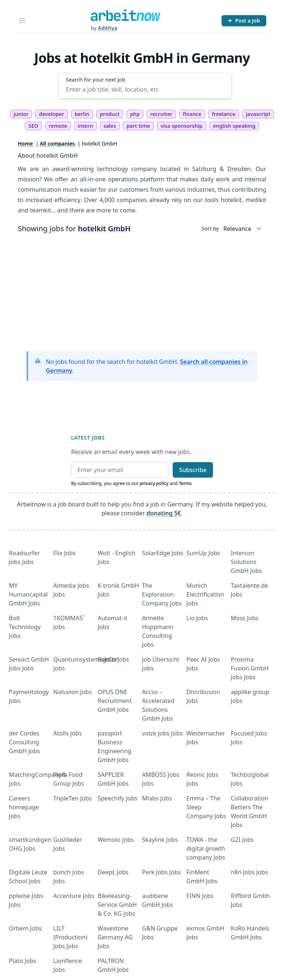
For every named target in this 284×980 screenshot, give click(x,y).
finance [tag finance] (192, 114)
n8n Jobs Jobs (249, 872)
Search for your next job (95, 80)
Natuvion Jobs (72, 692)
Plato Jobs (23, 961)
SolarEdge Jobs (163, 553)
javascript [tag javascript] (258, 114)
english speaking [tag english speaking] (234, 126)
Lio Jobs (197, 618)
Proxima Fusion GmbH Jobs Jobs (250, 668)
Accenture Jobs (74, 896)
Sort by (210, 228)
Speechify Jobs (118, 798)
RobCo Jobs (113, 659)
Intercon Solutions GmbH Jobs (246, 562)
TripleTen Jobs (72, 798)
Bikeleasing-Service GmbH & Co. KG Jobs (117, 905)
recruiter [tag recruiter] (161, 114)
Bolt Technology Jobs (25, 627)
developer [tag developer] (51, 114)
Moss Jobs (245, 618)
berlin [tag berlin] (82, 114)
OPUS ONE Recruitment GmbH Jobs (115, 701)
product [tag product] (110, 114)
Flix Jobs (65, 553)
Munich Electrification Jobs (205, 594)
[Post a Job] (244, 21)
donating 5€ (164, 513)
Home (26, 144)
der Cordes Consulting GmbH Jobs (24, 742)
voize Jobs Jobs (162, 733)
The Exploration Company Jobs (162, 594)
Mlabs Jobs (157, 798)
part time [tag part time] (138, 126)
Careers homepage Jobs (24, 807)
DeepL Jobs (113, 872)
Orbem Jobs (25, 928)
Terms (185, 483)
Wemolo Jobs (116, 840)
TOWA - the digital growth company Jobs (206, 848)
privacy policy (154, 483)
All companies (58, 144)
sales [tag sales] (110, 126)
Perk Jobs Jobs (161, 872)
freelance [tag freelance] (224, 114)
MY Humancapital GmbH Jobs (28, 594)
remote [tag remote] (58, 126)
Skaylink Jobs (160, 840)
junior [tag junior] (21, 114)
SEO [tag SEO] (33, 126)
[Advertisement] (142, 294)
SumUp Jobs (203, 553)
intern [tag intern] (85, 126)
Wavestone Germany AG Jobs (115, 937)
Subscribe (193, 470)
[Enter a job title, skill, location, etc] (145, 89)
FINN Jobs (200, 896)
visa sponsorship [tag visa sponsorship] (182, 126)
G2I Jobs (242, 840)
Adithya (107, 28)
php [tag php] (135, 114)
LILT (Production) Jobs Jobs (70, 937)
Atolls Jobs (67, 733)
